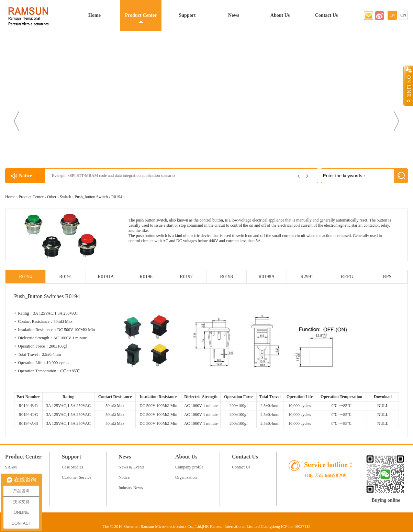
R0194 (117, 197)
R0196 (146, 277)
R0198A (266, 277)
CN (403, 15)
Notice (124, 477)
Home (94, 15)
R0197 (186, 277)
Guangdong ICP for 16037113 (286, 527)
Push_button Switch (91, 197)
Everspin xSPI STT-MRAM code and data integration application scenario (113, 176)
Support (187, 15)
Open (408, 86)
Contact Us (327, 15)
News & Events (131, 467)
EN (392, 15)
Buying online (386, 500)
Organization (186, 477)
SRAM (11, 467)
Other (52, 197)
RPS (387, 277)
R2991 (307, 277)
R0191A (106, 277)
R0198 (226, 277)
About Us (280, 15)
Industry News (131, 488)
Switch (65, 197)
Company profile (189, 467)
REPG (347, 277)
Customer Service (77, 477)
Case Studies (72, 467)
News (234, 15)
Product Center (141, 15)
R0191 (65, 277)
